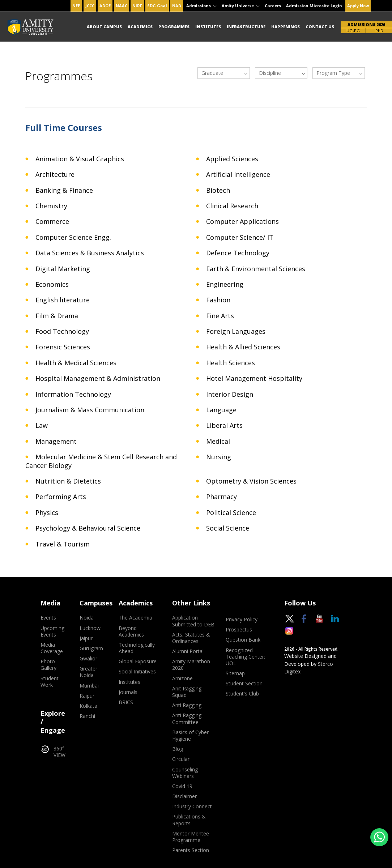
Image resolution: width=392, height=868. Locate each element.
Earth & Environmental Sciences (256, 269)
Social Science (228, 528)
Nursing (219, 457)
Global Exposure (138, 661)
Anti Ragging (187, 705)
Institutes (208, 27)
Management (56, 441)
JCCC (90, 6)
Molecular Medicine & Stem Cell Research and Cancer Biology (101, 461)
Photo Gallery (48, 665)
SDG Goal (157, 6)
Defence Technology (238, 253)
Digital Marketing (63, 269)
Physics (47, 513)
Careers (273, 6)
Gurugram (91, 648)
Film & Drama (57, 316)
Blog (178, 749)
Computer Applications (242, 222)
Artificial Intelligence (238, 175)
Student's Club (242, 694)
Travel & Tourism (63, 544)
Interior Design (230, 394)
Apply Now (358, 6)
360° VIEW (53, 752)
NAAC (122, 6)
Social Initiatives (137, 672)
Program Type (333, 73)
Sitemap (235, 673)
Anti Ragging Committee (187, 719)
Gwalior (88, 659)
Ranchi (87, 716)
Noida (87, 618)
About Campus (104, 27)
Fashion (218, 300)
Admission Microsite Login (314, 6)
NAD (177, 6)
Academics (140, 27)
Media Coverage (52, 648)
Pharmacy (221, 497)
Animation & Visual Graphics (80, 159)
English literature (63, 300)
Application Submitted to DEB (193, 621)
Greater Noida (88, 672)
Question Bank (243, 640)
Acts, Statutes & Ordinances (191, 638)
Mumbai (89, 686)
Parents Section (191, 850)
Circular (181, 759)
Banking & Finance (64, 190)
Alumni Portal (188, 651)
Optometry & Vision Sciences (251, 481)
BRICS (126, 702)
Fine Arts (220, 316)
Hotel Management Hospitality (254, 378)
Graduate (212, 73)
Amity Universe (241, 6)
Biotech (218, 190)
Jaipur (86, 638)
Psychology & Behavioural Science (88, 528)
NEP (76, 6)
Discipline (270, 73)
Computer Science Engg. (73, 237)
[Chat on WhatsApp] (379, 837)
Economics (52, 284)
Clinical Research (232, 206)
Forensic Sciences (63, 347)
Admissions (201, 6)
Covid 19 (182, 786)
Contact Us (320, 27)
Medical (218, 441)
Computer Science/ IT (240, 237)
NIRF (137, 6)
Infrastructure (246, 27)
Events (48, 618)
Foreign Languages (236, 331)
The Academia (135, 618)
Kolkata (88, 706)
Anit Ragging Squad (187, 692)
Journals (128, 692)
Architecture (55, 175)
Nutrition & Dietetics (68, 481)
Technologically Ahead (137, 648)
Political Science (231, 513)
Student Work (50, 682)
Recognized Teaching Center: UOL (245, 657)
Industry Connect (192, 807)
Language (221, 410)
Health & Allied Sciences (243, 347)
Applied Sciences (232, 159)
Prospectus (239, 630)
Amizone (182, 678)
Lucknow (90, 628)
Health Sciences (231, 363)
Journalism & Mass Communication (90, 410)
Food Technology (62, 331)
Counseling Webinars (185, 773)
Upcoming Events (52, 631)
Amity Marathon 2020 (191, 665)
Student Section (244, 684)
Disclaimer (184, 796)
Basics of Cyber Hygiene (190, 736)
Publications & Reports (189, 820)
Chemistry (51, 206)
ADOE (105, 6)
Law (42, 426)
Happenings (286, 27)
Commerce (52, 222)
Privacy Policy (242, 620)
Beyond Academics (131, 631)
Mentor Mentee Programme (191, 837)
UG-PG (353, 31)
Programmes (174, 27)
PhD (379, 31)
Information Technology (73, 394)
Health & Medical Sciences (76, 363)
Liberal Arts (224, 426)
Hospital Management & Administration (98, 378)
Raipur (87, 696)
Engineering (225, 284)
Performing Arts (61, 497)
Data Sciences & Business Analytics (90, 253)
